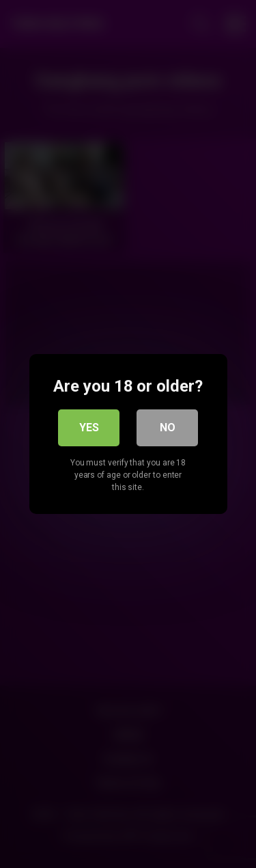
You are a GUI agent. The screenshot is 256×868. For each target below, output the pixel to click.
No (168, 428)
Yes (89, 428)
